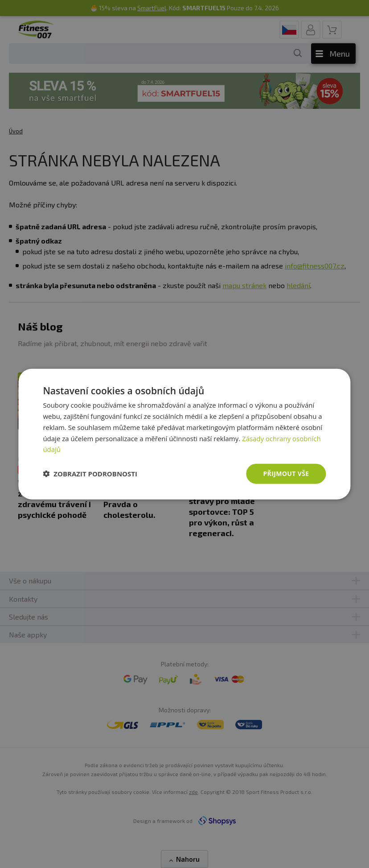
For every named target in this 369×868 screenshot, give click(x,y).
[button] (90, 474)
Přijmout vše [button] (286, 473)
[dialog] (184, 434)
